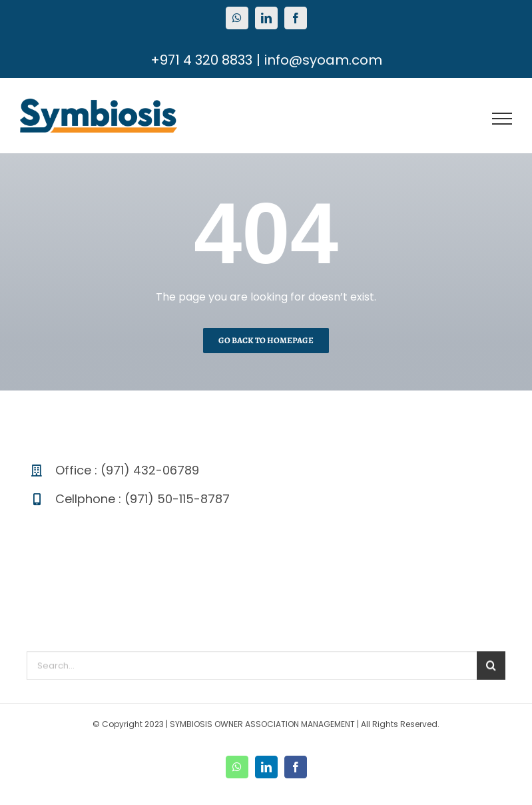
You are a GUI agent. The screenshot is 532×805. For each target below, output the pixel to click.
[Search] (491, 669)
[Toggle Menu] (502, 119)
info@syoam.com (323, 60)
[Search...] (252, 669)
